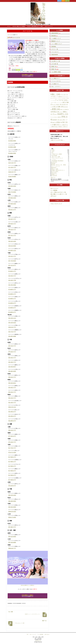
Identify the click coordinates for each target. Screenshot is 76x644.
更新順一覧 (55, 69)
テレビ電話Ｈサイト (55, 78)
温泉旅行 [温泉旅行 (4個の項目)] (56, 120)
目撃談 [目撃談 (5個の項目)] (59, 122)
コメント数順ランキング (56, 44)
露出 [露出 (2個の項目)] (66, 127)
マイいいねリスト (55, 52)
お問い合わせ (53, 196)
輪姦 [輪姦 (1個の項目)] (57, 127)
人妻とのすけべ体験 (56, 157)
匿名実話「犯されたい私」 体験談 (59, 165)
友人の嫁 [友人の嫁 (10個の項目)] (58, 107)
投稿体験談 (54, 47)
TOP (28, 634)
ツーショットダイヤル (56, 81)
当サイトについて (49, 26)
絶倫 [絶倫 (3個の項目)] (64, 125)
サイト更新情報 (54, 190)
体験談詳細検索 (55, 55)
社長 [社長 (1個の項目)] (61, 125)
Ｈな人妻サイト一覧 (55, 61)
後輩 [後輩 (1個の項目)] (56, 114)
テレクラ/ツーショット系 (17, 68)
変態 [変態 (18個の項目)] (56, 109)
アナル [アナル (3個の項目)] (63, 95)
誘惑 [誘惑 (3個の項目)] (54, 127)
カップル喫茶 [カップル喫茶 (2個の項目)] (59, 97)
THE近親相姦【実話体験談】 (58, 161)
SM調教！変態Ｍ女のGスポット (58, 170)
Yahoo (53, 151)
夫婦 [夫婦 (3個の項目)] (67, 109)
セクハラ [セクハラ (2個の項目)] (66, 98)
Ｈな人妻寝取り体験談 (56, 72)
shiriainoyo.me (38, 641)
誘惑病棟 (53, 163)
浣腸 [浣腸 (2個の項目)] (59, 117)
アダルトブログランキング (57, 158)
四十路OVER (54, 176)
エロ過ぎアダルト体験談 (57, 154)
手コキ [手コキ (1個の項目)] (52, 117)
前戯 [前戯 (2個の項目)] (65, 105)
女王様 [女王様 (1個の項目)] (61, 112)
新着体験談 (54, 36)
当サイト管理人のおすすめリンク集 (58, 192)
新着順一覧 (54, 67)
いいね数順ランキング (56, 38)
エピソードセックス (56, 166)
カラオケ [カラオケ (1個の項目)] (64, 97)
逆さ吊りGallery (55, 172)
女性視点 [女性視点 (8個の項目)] (55, 112)
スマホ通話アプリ (55, 84)
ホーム (9, 26)
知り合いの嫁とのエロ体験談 (19, 26)
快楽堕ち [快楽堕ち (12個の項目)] (63, 114)
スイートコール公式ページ (27, 75)
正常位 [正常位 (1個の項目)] (56, 117)
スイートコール (16, 37)
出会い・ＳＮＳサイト (56, 87)
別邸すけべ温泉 (55, 169)
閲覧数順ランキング (55, 41)
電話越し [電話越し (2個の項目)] (61, 127)
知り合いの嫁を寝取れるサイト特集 (35, 26)
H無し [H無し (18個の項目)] (55, 94)
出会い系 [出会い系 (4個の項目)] (60, 105)
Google (53, 150)
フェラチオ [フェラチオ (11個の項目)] (61, 100)
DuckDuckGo (54, 162)
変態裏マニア (54, 174)
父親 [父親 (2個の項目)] (61, 120)
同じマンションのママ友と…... (58, 140)
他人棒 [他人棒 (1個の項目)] (54, 105)
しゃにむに (54, 159)
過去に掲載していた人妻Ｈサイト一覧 (59, 194)
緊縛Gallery (54, 168)
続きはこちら (53, 177)
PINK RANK (54, 173)
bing (52, 153)
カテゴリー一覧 (55, 49)
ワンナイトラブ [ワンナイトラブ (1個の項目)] (59, 103)
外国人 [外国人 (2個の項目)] (62, 110)
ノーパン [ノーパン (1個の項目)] (53, 100)
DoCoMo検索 (54, 155)
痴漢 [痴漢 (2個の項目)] (54, 122)
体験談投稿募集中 (56, 33)
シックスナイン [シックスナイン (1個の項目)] (60, 98)
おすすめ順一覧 (55, 64)
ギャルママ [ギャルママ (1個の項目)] (54, 98)
